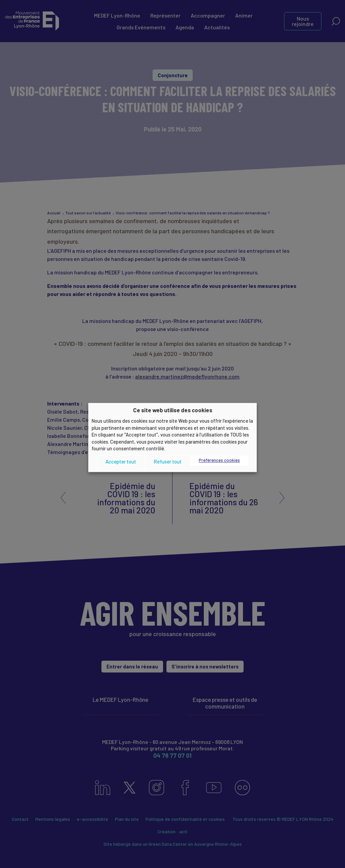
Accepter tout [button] (121, 462)
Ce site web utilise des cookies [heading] (173, 410)
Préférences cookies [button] (219, 460)
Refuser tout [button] (168, 462)
